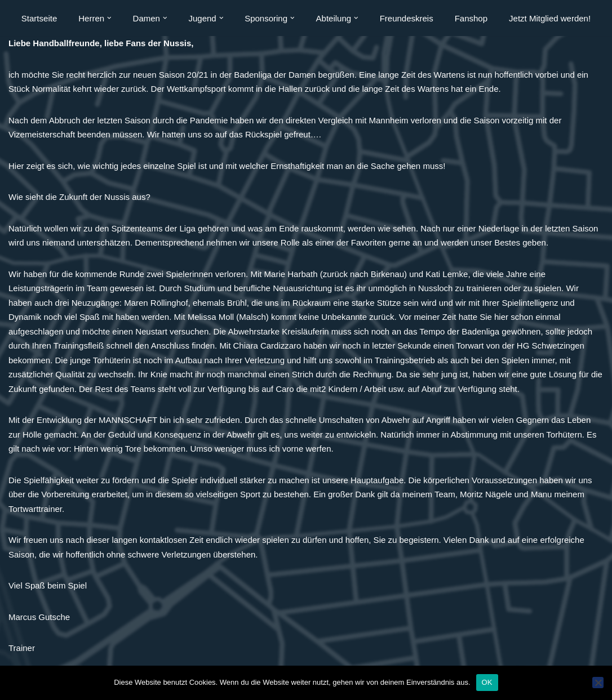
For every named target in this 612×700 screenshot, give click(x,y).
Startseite (39, 18)
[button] (109, 18)
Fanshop (471, 18)
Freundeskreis (407, 18)
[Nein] (598, 683)
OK (487, 682)
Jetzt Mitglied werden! (550, 18)
